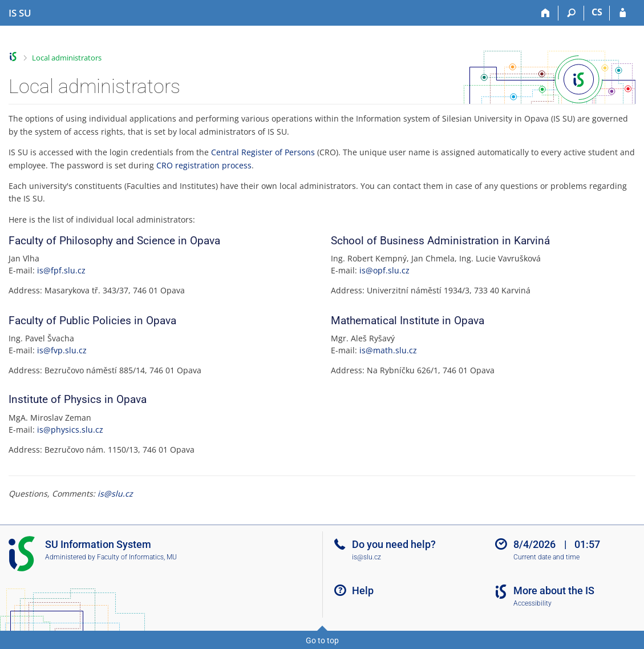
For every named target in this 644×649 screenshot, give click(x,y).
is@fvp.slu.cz (62, 350)
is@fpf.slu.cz (61, 270)
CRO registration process (204, 165)
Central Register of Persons (263, 152)
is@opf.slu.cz (384, 270)
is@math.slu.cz (388, 350)
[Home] (546, 13)
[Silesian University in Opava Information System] (20, 13)
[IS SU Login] (623, 13)
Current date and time (546, 557)
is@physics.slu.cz (70, 430)
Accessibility (532, 603)
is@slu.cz (115, 493)
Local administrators (67, 58)
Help (363, 590)
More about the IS (554, 590)
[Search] (571, 13)
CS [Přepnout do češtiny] (597, 12)
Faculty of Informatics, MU (137, 557)
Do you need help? (394, 544)
